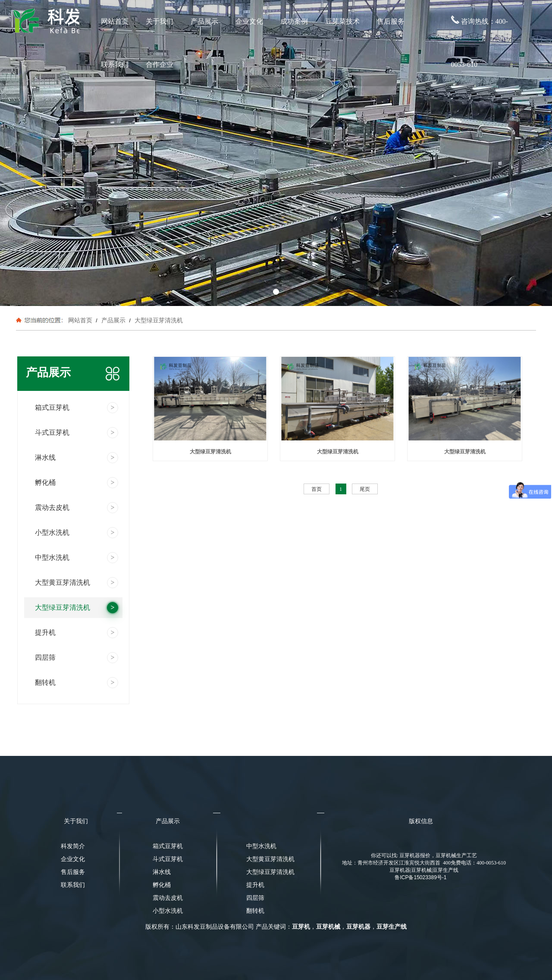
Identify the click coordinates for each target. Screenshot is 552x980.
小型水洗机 (168, 911)
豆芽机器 (358, 927)
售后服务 (391, 21)
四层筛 (255, 898)
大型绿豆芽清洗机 (158, 320)
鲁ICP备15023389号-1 (420, 877)
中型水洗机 (261, 846)
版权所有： (160, 927)
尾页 (365, 489)
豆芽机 (301, 927)
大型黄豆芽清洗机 (268, 859)
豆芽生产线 (392, 927)
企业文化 (249, 21)
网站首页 (115, 21)
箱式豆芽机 (168, 846)
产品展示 (204, 21)
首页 (317, 489)
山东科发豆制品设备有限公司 (215, 927)
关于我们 (160, 21)
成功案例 (294, 21)
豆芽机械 (328, 927)
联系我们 (115, 64)
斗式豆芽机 (168, 859)
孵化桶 (162, 885)
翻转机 (255, 911)
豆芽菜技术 (342, 21)
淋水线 (162, 872)
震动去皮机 (168, 898)
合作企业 (160, 64)
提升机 (255, 885)
